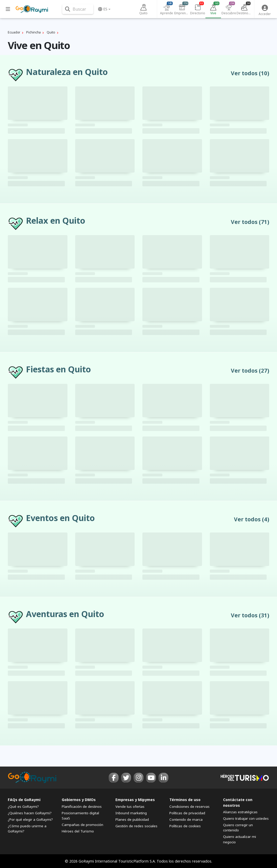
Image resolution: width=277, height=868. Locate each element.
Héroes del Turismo (78, 831)
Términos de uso (185, 800)
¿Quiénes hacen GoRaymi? (30, 813)
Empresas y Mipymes (135, 800)
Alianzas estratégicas (240, 812)
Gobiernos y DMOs (79, 800)
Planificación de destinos (82, 807)
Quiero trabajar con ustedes (246, 818)
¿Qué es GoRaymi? (23, 807)
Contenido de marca (186, 819)
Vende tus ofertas (130, 807)
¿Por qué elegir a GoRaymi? (30, 819)
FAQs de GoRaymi (24, 800)
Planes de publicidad (132, 819)
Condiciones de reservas (189, 807)
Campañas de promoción (82, 825)
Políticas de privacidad (187, 813)
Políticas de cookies (185, 826)
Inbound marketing (131, 813)
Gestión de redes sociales (136, 826)
